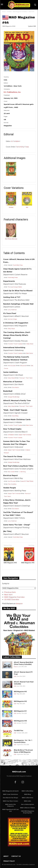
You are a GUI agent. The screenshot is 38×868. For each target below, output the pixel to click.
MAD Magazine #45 (28, 555)
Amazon (19, 604)
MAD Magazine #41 (20, 711)
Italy (27, 207)
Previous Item (10, 592)
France (16, 667)
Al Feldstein (16, 141)
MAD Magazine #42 (20, 701)
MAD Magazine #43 (10, 555)
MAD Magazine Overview (14, 597)
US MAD (9, 12)
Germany (11, 207)
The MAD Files (19, 731)
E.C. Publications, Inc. (12, 92)
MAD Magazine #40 (20, 721)
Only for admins (9, 573)
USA (15, 676)
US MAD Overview (12, 600)
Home (4, 12)
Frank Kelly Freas (22, 147)
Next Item (8, 595)
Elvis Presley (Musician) (11, 239)
